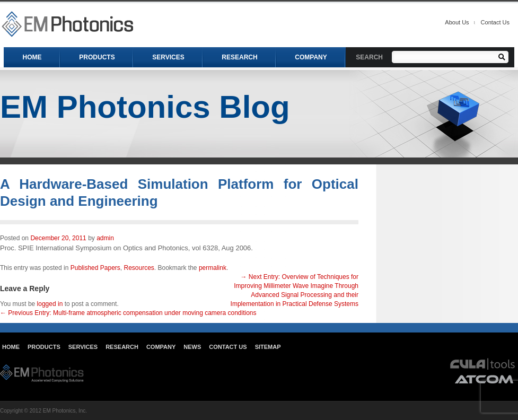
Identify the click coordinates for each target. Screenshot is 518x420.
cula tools (483, 364)
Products (44, 347)
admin (105, 238)
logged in (50, 304)
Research (122, 347)
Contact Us (495, 22)
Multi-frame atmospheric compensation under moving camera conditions (128, 313)
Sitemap (268, 347)
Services (83, 347)
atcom (485, 379)
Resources (139, 268)
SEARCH (369, 57)
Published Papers (95, 268)
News (192, 347)
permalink (213, 268)
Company (161, 347)
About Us (457, 22)
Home (11, 347)
